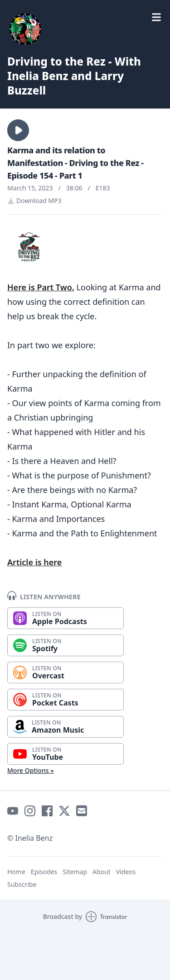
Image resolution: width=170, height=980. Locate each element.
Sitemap (75, 872)
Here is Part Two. (41, 287)
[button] (18, 130)
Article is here (34, 562)
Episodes (44, 872)
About (102, 872)
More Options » (31, 770)
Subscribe (22, 884)
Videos (126, 872)
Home (16, 872)
